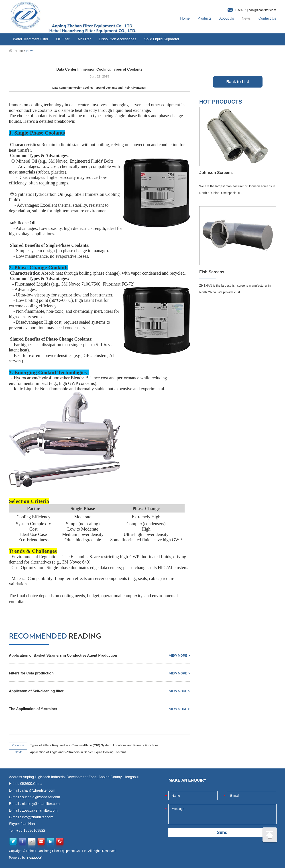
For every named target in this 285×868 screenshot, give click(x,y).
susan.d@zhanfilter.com (41, 797)
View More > (179, 656)
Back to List (238, 82)
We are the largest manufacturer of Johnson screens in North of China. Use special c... (237, 190)
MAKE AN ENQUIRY (187, 780)
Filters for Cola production (31, 673)
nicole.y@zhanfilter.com (41, 804)
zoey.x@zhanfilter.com (40, 810)
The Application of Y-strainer (33, 709)
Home (185, 18)
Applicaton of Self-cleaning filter (36, 691)
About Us (227, 18)
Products (205, 18)
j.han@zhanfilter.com (262, 10)
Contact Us (267, 18)
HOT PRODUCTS (221, 102)
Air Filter (84, 39)
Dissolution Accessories (118, 39)
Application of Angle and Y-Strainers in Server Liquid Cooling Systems (78, 752)
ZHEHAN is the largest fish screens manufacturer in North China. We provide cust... (235, 289)
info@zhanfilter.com (38, 817)
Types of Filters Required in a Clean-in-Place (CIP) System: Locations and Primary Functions (94, 745)
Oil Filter (63, 39)
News (246, 18)
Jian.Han (28, 824)
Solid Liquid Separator (162, 39)
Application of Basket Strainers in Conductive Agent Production (63, 655)
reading (55, 636)
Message (222, 814)
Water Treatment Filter (31, 39)
